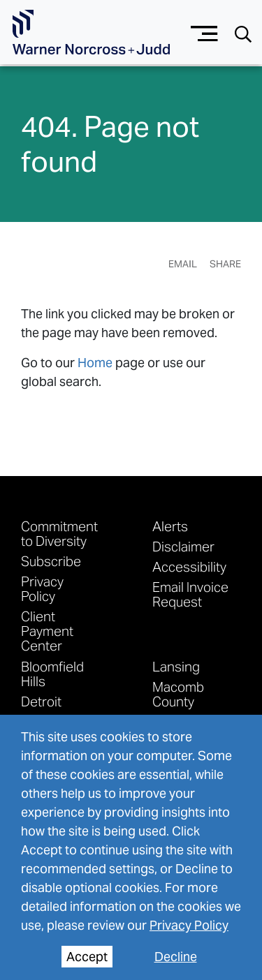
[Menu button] (204, 32)
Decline (176, 957)
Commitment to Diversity (59, 533)
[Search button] (243, 33)
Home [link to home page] (95, 363)
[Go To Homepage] (91, 32)
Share (225, 264)
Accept (87, 957)
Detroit (41, 701)
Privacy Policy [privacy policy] (189, 925)
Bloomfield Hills (52, 674)
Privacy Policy (42, 588)
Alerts (170, 526)
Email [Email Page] (183, 264)
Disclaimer (183, 546)
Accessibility (189, 566)
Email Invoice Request (190, 594)
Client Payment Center (47, 631)
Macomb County (178, 694)
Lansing (176, 666)
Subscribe (51, 561)
